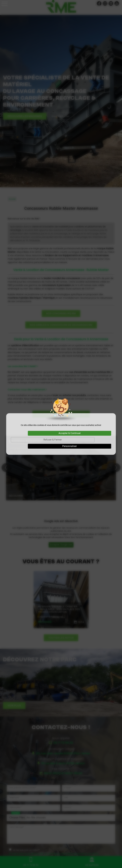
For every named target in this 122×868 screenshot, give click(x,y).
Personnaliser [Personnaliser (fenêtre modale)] (69, 446)
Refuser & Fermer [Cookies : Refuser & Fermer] (53, 440)
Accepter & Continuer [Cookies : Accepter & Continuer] (70, 433)
